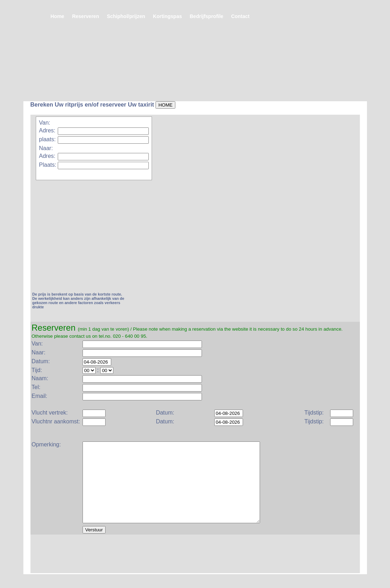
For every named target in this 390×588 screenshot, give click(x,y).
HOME (165, 105)
